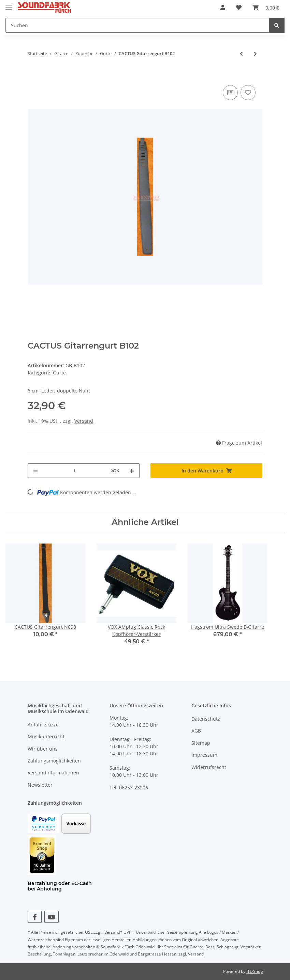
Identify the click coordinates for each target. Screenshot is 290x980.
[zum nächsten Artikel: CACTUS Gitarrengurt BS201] (255, 54)
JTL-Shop (255, 971)
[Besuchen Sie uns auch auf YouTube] (51, 917)
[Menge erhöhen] (132, 471)
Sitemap (201, 743)
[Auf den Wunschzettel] (248, 93)
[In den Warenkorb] (33, 76)
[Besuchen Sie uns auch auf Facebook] (35, 917)
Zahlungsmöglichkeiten (54, 761)
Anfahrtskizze (43, 725)
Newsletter (40, 785)
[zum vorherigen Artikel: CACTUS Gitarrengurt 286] (241, 54)
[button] (223, 7)
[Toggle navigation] (9, 4)
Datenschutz (206, 719)
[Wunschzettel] (239, 7)
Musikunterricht (46, 736)
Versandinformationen (53, 773)
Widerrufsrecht (209, 767)
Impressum (204, 755)
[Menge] (75, 471)
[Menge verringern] (35, 471)
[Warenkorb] (266, 7)
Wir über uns (43, 749)
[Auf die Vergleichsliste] (230, 93)
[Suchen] (137, 25)
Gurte (59, 373)
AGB (196, 731)
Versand (84, 421)
